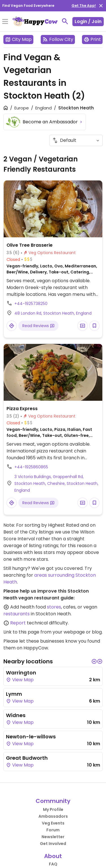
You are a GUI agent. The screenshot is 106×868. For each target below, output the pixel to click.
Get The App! (84, 6)
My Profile (53, 809)
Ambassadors (53, 816)
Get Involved (53, 844)
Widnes (16, 715)
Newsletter (53, 837)
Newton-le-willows (31, 737)
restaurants (17, 614)
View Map (20, 680)
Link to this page (21, 632)
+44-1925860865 (31, 467)
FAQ (53, 864)
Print (92, 39)
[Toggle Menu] (5, 22)
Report (18, 623)
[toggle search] (65, 21)
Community (53, 801)
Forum (53, 830)
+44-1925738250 (31, 304)
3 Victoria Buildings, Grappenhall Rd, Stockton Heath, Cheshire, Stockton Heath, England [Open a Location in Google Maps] (56, 483)
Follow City (58, 39)
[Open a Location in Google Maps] (12, 326)
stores (54, 607)
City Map (18, 39)
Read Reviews (38, 326)
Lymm (14, 694)
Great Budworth (27, 758)
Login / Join (88, 21)
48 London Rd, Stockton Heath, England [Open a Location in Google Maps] (53, 313)
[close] (101, 6)
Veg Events (53, 823)
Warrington (21, 673)
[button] (94, 661)
